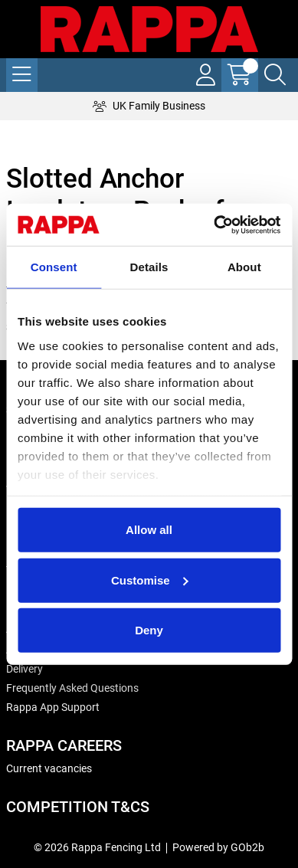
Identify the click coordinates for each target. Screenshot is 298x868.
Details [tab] (149, 267)
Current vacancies (49, 768)
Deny (149, 630)
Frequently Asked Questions (72, 688)
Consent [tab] (54, 267)
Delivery (25, 669)
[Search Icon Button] (275, 75)
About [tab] (244, 267)
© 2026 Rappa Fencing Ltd (97, 847)
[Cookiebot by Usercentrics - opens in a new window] (214, 224)
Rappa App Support (53, 707)
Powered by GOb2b (218, 847)
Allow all (149, 530)
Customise (150, 580)
